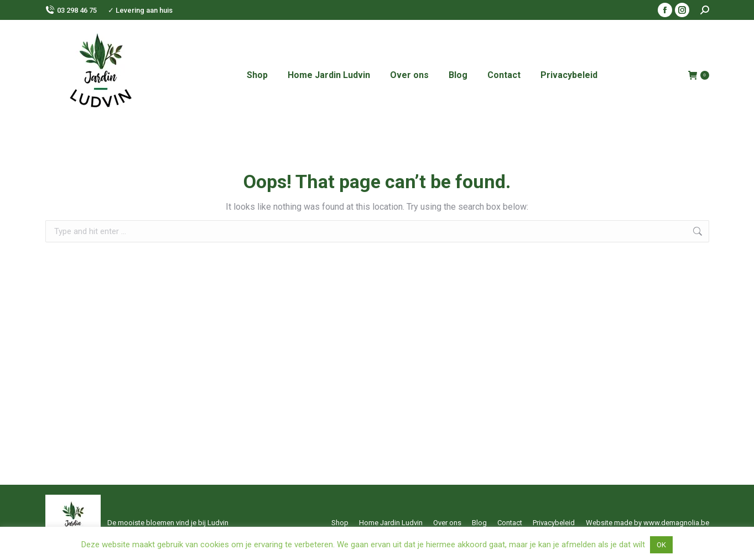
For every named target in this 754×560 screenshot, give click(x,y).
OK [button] (661, 545)
